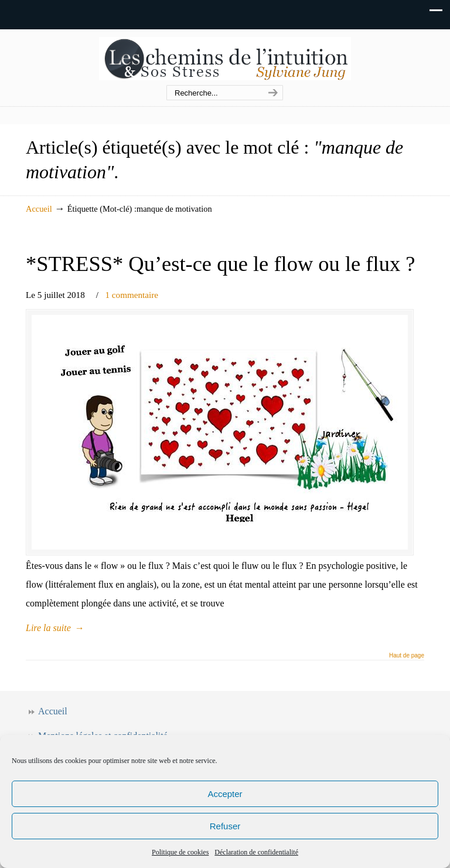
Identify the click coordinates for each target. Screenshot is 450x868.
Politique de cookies (180, 852)
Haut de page (407, 656)
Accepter (225, 794)
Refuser (225, 826)
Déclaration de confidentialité (256, 852)
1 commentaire (132, 295)
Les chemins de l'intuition (225, 58)
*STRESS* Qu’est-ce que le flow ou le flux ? (220, 264)
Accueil (39, 209)
